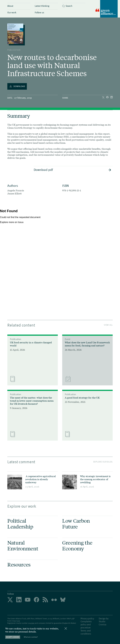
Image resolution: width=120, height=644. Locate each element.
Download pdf (73, 170)
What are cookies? (31, 637)
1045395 (31, 623)
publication (14, 50)
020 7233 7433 (14, 621)
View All (108, 325)
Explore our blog (103, 462)
